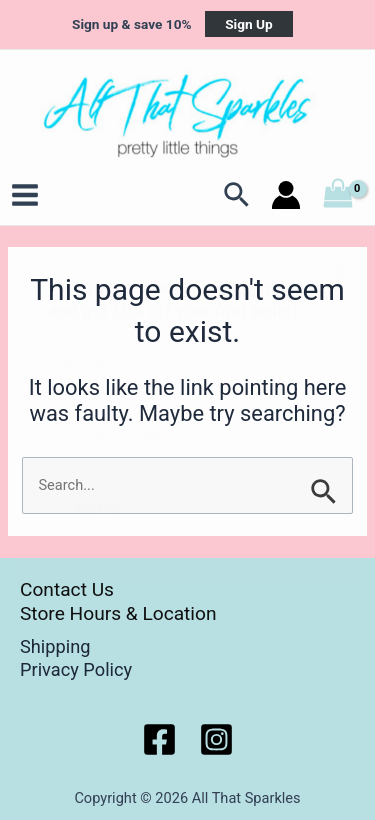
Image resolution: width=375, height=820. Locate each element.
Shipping (55, 646)
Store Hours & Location (118, 613)
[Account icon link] (286, 195)
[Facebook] (159, 739)
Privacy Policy (76, 669)
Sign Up (249, 24)
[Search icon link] (237, 195)
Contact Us (67, 589)
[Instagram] (216, 739)
